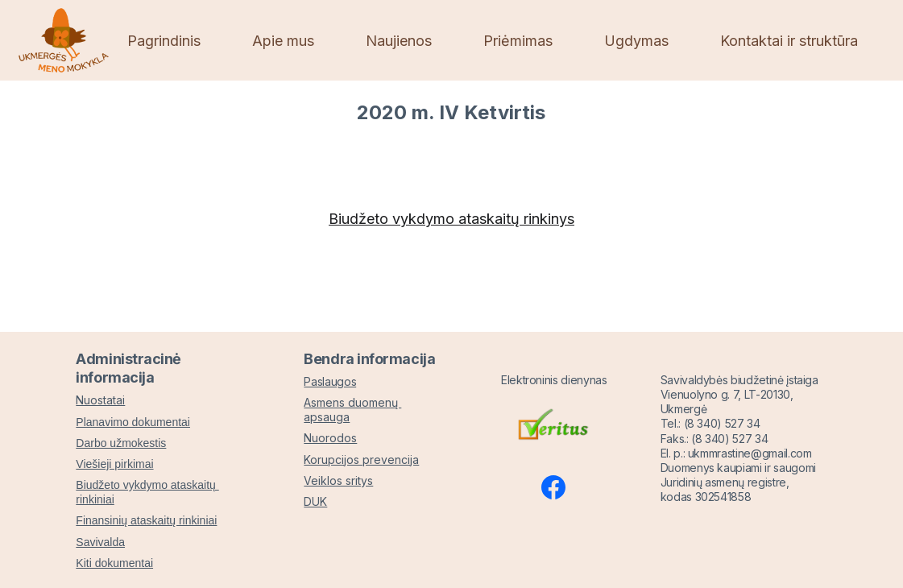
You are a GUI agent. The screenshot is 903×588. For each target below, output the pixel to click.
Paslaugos (330, 381)
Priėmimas (518, 41)
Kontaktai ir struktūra (789, 41)
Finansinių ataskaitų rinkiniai (146, 521)
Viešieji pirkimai (114, 464)
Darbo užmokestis (121, 443)
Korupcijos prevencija (361, 460)
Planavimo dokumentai (133, 422)
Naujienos (399, 41)
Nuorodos (330, 439)
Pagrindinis (164, 41)
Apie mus (283, 41)
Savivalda (100, 542)
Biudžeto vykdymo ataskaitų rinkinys (451, 219)
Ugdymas (636, 41)
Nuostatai (100, 401)
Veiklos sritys (338, 480)
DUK (315, 501)
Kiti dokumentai (114, 563)
